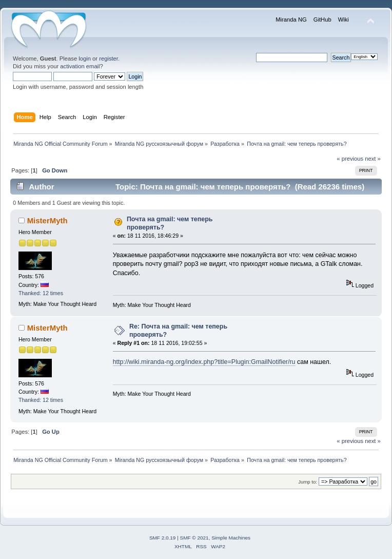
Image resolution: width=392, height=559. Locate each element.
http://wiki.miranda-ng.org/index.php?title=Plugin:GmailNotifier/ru (204, 362)
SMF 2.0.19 (163, 538)
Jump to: (308, 482)
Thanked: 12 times (41, 293)
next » (373, 159)
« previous (350, 159)
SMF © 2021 (194, 538)
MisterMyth (47, 220)
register (109, 59)
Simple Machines (231, 538)
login (85, 59)
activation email (80, 66)
